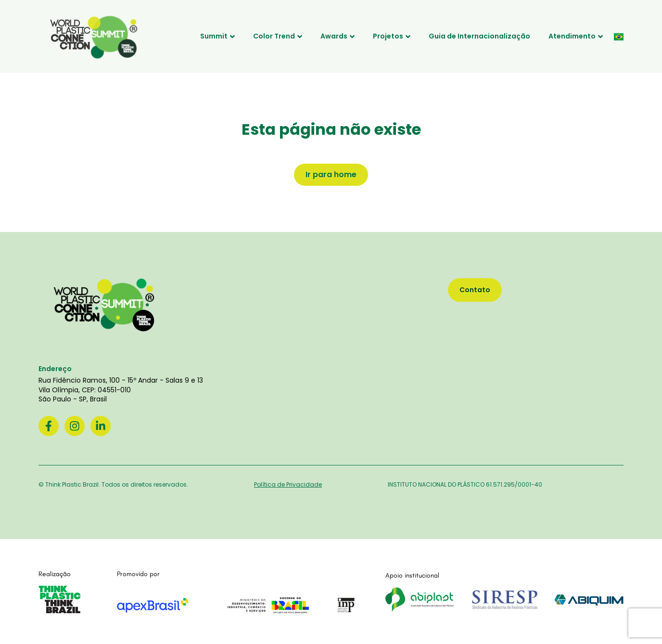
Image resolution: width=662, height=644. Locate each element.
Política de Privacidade (288, 484)
